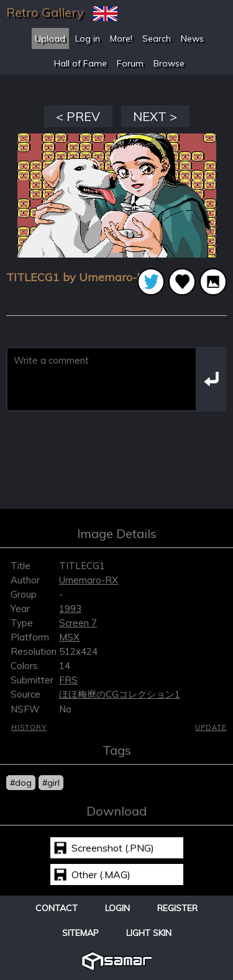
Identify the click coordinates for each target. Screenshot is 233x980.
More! (121, 38)
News (192, 38)
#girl (51, 783)
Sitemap (80, 933)
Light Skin (149, 933)
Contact (57, 908)
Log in (88, 38)
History (29, 727)
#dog (21, 783)
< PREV (78, 116)
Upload (50, 38)
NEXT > (155, 116)
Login (117, 908)
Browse (169, 63)
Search (157, 38)
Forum (130, 63)
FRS (68, 680)
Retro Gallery (45, 12)
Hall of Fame (80, 63)
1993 (70, 609)
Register (177, 908)
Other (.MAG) (101, 874)
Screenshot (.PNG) (113, 848)
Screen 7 (78, 623)
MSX (69, 637)
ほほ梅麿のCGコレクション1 (120, 694)
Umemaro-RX (89, 580)
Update (211, 727)
